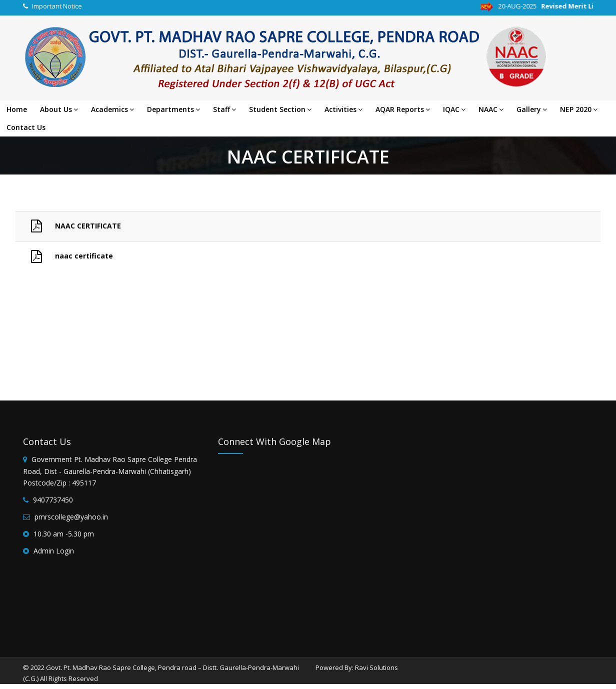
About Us (59, 109)
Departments (173, 109)
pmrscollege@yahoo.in (71, 517)
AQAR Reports (403, 109)
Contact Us (26, 127)
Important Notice (57, 6)
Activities (343, 109)
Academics (112, 109)
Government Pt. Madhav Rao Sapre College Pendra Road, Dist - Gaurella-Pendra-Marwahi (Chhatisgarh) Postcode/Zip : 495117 (110, 471)
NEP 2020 (579, 109)
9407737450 (53, 500)
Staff (224, 109)
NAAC (491, 109)
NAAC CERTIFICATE (70, 226)
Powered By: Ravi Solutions (357, 667)
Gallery (532, 109)
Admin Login (54, 551)
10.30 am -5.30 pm (64, 534)
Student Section (280, 109)
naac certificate (66, 256)
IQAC (454, 109)
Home (17, 109)
